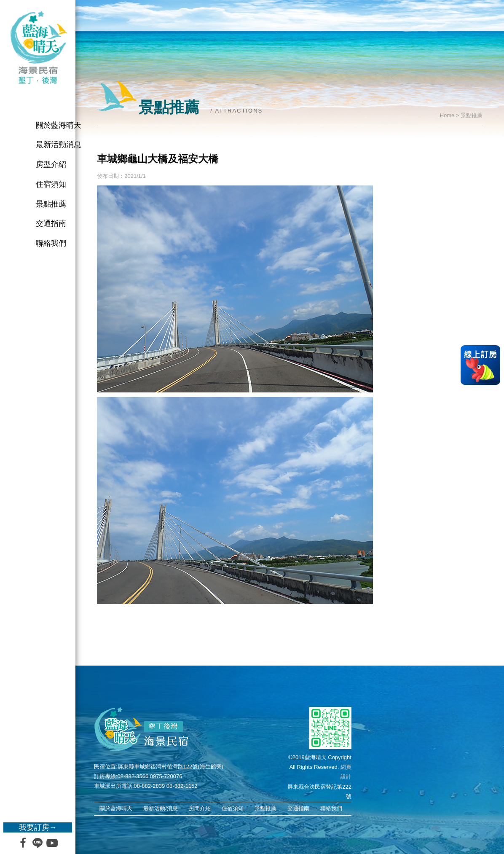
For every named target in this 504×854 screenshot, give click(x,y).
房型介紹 (51, 164)
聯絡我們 (51, 243)
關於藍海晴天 (59, 125)
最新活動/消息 (161, 808)
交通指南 (51, 223)
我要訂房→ (38, 827)
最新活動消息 (59, 145)
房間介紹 (200, 808)
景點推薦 (51, 204)
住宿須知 (51, 184)
